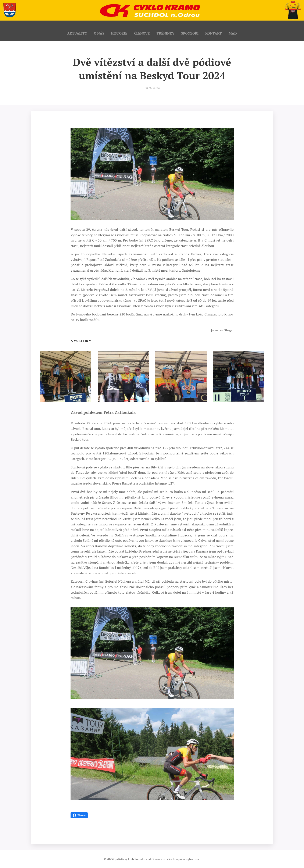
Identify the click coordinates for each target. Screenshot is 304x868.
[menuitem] (75, 33)
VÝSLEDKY (81, 341)
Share (79, 815)
